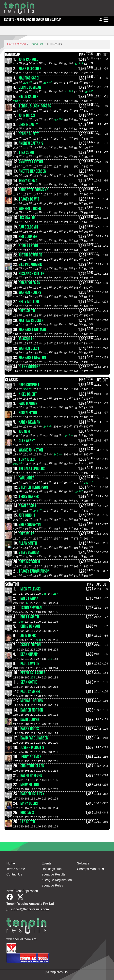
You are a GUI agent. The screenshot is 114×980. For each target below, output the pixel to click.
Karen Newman (29, 422)
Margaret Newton (32, 358)
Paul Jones (26, 478)
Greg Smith (27, 311)
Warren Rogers (30, 293)
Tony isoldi (27, 459)
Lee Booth (28, 822)
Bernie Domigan (30, 87)
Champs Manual (91, 869)
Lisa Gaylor (27, 218)
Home (11, 863)
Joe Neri (24, 432)
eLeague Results (54, 874)
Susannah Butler (32, 274)
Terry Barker (29, 497)
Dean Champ (29, 654)
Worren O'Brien (30, 209)
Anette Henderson (32, 171)
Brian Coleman (29, 283)
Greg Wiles (26, 534)
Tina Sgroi (26, 153)
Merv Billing (30, 785)
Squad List (36, 44)
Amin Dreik (28, 636)
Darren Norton (32, 710)
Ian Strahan (29, 598)
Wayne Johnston (31, 450)
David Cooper (30, 720)
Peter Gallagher (33, 673)
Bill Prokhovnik (30, 265)
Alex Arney (27, 441)
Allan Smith (28, 543)
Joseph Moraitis (32, 748)
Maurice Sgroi (29, 78)
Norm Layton (28, 246)
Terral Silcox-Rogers (35, 106)
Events (47, 863)
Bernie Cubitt (29, 134)
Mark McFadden (30, 69)
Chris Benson (30, 626)
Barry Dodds (30, 729)
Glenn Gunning (29, 367)
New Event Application (22, 891)
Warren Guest (29, 348)
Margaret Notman (32, 330)
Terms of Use (16, 869)
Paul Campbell (31, 692)
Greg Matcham (29, 562)
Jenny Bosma (28, 181)
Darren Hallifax (32, 794)
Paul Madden (28, 404)
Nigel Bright (28, 394)
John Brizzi (27, 115)
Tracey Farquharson (34, 571)
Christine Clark (32, 766)
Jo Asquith (26, 339)
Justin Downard (30, 255)
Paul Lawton (30, 664)
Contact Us (14, 874)
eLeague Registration (57, 880)
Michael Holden (32, 701)
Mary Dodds (29, 804)
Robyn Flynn (28, 413)
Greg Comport (29, 385)
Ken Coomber (28, 237)
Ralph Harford (31, 776)
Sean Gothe (29, 682)
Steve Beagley (29, 553)
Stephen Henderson (33, 487)
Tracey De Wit (29, 199)
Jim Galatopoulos (32, 469)
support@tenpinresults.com (30, 909)
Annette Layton (31, 162)
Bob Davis (27, 813)
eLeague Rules (52, 885)
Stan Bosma (27, 506)
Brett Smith (30, 617)
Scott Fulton (31, 645)
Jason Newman (31, 608)
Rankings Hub (52, 869)
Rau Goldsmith (29, 227)
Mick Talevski (30, 589)
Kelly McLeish (29, 302)
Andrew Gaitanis (31, 143)
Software (83, 863)
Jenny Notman (31, 757)
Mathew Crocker (31, 321)
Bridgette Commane (33, 190)
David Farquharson (34, 738)
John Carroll (28, 60)
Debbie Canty (28, 125)
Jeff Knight (27, 515)
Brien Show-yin (30, 525)
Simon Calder (28, 97)
